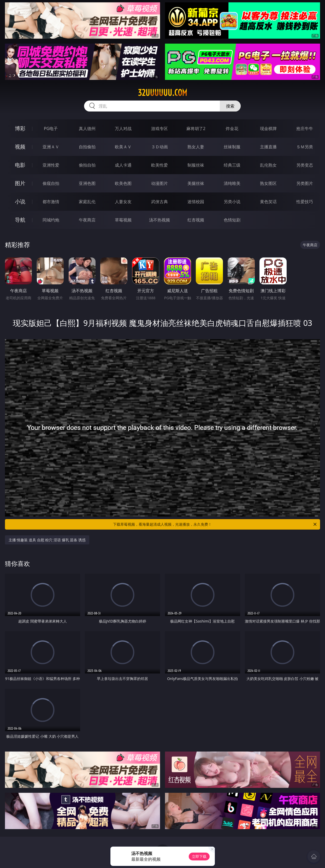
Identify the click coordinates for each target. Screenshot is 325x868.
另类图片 (305, 183)
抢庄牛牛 (305, 128)
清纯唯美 (232, 183)
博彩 (20, 128)
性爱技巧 (305, 202)
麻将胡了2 (196, 128)
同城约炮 (51, 220)
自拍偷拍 (87, 147)
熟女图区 (268, 183)
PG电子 (51, 128)
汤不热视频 (159, 220)
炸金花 (232, 128)
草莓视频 (123, 220)
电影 (20, 165)
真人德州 (87, 128)
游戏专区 (159, 128)
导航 (20, 220)
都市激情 (51, 202)
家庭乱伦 (87, 202)
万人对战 (123, 128)
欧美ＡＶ (123, 147)
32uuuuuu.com (163, 93)
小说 (20, 201)
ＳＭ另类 (305, 147)
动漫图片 (159, 183)
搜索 (230, 106)
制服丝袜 (196, 165)
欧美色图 (123, 183)
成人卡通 (123, 165)
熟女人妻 (196, 147)
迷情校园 (196, 202)
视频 (20, 147)
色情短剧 (232, 220)
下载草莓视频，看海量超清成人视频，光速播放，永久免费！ (215, 524)
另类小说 (232, 202)
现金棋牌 (268, 128)
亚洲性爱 (51, 165)
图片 (20, 183)
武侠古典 (159, 202)
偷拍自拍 (87, 165)
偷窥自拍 (51, 183)
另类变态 (305, 165)
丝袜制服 (232, 147)
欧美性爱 (159, 165)
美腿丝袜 (196, 183)
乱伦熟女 (268, 165)
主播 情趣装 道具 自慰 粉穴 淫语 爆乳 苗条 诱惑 (47, 540)
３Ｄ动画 (159, 147)
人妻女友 (123, 202)
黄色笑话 (268, 202)
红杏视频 (196, 220)
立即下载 (199, 856)
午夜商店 (87, 220)
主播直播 (268, 147)
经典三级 (232, 165)
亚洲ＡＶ (51, 147)
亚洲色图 (87, 183)
